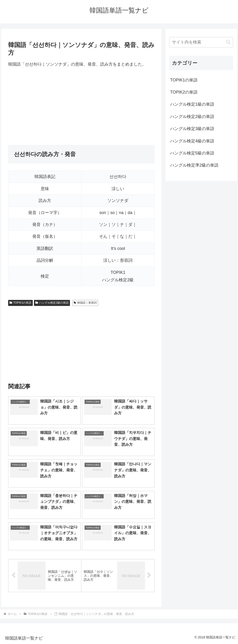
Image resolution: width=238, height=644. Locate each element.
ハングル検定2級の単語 (52, 303)
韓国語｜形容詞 (85, 303)
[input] (201, 42)
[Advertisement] (81, 107)
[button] (228, 42)
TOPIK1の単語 (20, 303)
